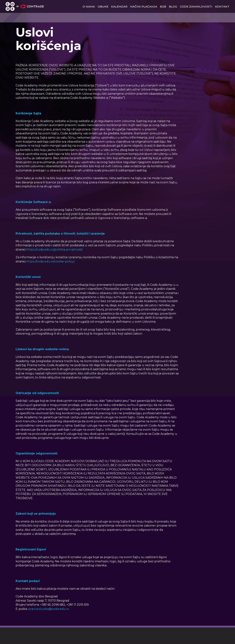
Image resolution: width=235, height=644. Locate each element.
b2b (163, 7)
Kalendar (119, 7)
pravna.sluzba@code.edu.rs (49, 609)
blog (173, 7)
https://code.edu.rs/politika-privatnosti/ (54, 250)
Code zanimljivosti (196, 7)
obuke (103, 7)
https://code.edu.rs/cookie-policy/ (50, 261)
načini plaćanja (144, 7)
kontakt (222, 7)
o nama (89, 7)
